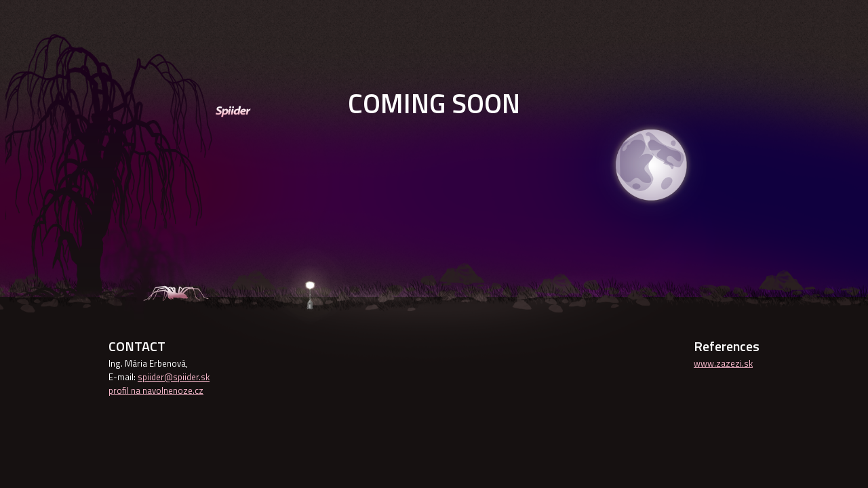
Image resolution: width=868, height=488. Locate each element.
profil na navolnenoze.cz (156, 390)
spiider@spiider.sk (174, 377)
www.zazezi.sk (723, 363)
